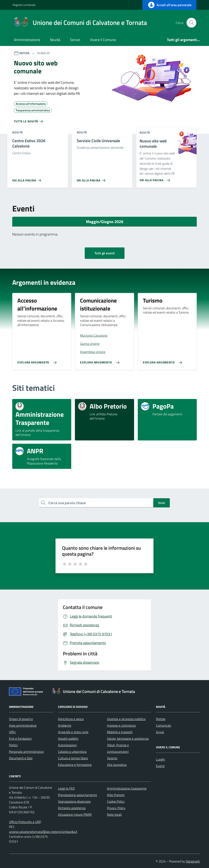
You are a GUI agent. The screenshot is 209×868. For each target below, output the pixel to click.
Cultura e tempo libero (73, 758)
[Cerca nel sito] (191, 23)
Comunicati (163, 725)
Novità (55, 40)
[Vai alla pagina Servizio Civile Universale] (92, 179)
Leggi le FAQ (66, 788)
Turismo (112, 758)
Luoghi (160, 759)
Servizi (75, 40)
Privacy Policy (116, 808)
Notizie (161, 719)
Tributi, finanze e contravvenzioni (118, 748)
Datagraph (193, 861)
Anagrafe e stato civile (73, 732)
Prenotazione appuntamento (77, 795)
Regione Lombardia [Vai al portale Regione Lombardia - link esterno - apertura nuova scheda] (24, 5)
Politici (13, 745)
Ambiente (65, 725)
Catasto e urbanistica (72, 752)
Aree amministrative (23, 725)
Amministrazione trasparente (127, 788)
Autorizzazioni (67, 745)
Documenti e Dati (21, 758)
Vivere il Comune (103, 40)
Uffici (12, 732)
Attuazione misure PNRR (75, 814)
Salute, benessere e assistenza (128, 738)
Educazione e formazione (75, 765)
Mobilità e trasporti (120, 732)
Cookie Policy (116, 801)
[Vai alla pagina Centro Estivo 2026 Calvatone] (27, 179)
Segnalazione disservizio (74, 801)
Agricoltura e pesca (71, 719)
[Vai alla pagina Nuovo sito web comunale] (154, 179)
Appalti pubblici (68, 738)
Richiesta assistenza (72, 808)
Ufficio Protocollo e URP (25, 822)
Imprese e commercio (121, 725)
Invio (162, 503)
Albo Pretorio (116, 795)
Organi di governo (21, 719)
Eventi (160, 766)
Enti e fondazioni (20, 738)
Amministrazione (27, 40)
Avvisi (160, 732)
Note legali (114, 814)
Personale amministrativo (26, 752)
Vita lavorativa (117, 765)
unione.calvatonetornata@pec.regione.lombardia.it (43, 832)
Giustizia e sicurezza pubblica (126, 719)
